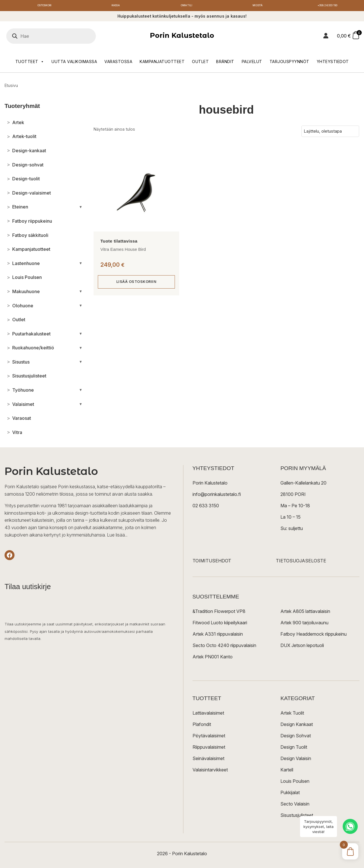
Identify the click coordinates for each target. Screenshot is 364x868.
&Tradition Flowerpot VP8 (219, 613)
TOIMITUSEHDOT (212, 562)
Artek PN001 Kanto (213, 658)
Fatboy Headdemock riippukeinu (314, 636)
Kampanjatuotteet (162, 63)
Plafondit (202, 726)
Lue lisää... (117, 536)
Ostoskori (45, 6)
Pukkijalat (290, 794)
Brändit (225, 63)
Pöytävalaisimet (209, 737)
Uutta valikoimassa (74, 63)
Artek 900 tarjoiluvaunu (304, 624)
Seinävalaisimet (208, 760)
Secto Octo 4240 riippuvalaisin (224, 647)
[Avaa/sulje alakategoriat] (81, 208)
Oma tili (186, 6)
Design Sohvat (296, 737)
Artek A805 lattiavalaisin (305, 613)
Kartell (287, 771)
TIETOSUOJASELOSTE (301, 562)
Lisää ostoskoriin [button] (136, 284)
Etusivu (11, 87)
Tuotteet (30, 63)
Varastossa (118, 63)
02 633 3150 (206, 507)
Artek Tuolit (292, 715)
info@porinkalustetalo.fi (217, 496)
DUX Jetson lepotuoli (302, 647)
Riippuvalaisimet (209, 749)
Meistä (258, 6)
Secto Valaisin (295, 806)
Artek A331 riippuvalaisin (218, 636)
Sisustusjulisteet (297, 817)
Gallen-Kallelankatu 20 (303, 485)
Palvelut (252, 63)
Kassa (116, 6)
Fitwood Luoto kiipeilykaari (220, 624)
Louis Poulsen (295, 783)
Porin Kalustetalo (182, 37)
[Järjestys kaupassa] (330, 133)
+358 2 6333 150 (328, 6)
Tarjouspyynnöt (289, 63)
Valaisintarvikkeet (210, 771)
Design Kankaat (297, 726)
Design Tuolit (294, 749)
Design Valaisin (296, 760)
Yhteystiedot (333, 63)
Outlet (200, 63)
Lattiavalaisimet (208, 715)
